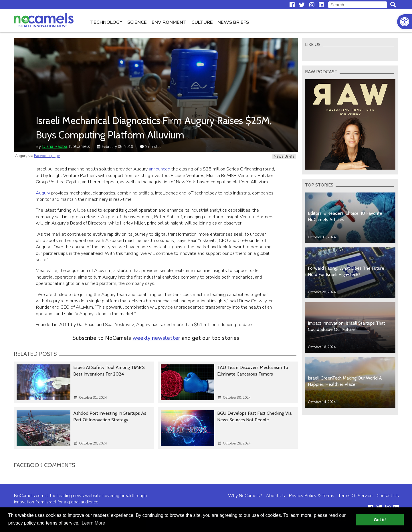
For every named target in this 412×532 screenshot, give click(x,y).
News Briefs (233, 22)
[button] (405, 22)
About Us (275, 496)
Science (137, 22)
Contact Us (388, 496)
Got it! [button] (380, 520)
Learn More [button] (93, 523)
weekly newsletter (156, 338)
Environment (169, 22)
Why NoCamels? (245, 496)
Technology (106, 22)
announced (160, 169)
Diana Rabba (55, 146)
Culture (202, 22)
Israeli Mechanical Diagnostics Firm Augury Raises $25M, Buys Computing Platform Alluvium (154, 128)
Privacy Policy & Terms (312, 496)
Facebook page (47, 156)
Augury (43, 193)
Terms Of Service (355, 496)
